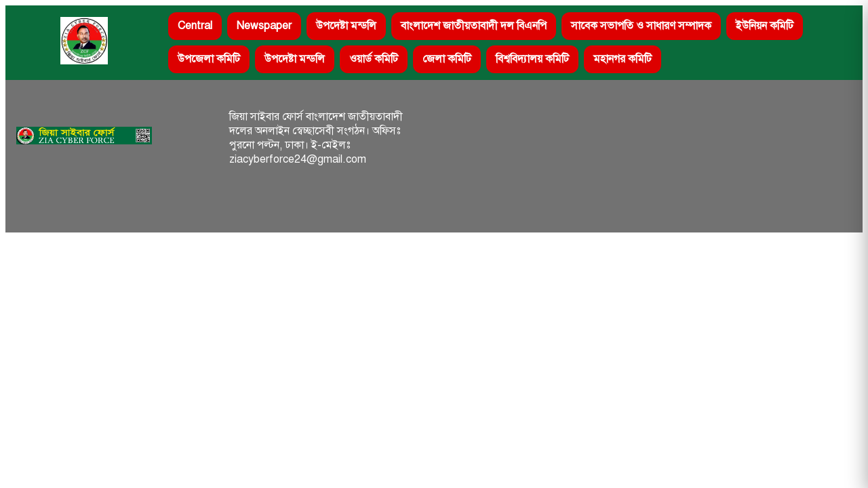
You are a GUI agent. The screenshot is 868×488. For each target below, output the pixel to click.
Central (195, 26)
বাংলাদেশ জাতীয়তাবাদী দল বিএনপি (474, 26)
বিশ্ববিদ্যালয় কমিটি (532, 59)
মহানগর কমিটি (623, 59)
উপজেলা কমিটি (209, 59)
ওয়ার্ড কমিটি (374, 59)
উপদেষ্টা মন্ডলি (346, 26)
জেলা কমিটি (447, 59)
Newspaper (264, 26)
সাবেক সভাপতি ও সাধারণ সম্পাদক (641, 26)
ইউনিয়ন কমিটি (765, 26)
